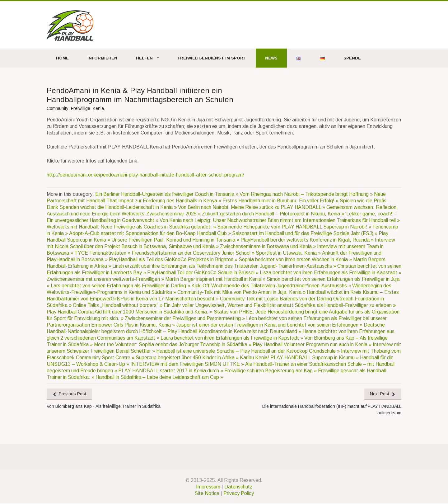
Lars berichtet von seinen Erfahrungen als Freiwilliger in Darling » (121, 286)
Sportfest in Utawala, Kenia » (289, 253)
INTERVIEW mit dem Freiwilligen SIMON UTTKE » (188, 364)
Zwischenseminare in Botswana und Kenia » (268, 246)
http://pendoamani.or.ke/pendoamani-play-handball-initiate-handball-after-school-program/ (145, 175)
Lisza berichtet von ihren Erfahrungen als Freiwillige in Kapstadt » (331, 273)
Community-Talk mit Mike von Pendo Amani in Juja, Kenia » (242, 292)
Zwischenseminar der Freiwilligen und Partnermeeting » (185, 318)
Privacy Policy (239, 494)
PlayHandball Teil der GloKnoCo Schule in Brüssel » (203, 273)
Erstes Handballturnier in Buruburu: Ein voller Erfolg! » (281, 201)
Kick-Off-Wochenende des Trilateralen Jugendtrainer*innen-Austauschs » (272, 286)
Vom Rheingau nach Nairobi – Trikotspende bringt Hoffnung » (307, 194)
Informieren (102, 58)
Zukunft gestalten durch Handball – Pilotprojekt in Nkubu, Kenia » (274, 214)
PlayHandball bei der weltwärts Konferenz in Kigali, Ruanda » (308, 240)
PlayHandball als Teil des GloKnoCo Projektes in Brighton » (174, 259)
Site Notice (207, 494)
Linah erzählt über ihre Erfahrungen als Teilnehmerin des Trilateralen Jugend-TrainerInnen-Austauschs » (225, 266)
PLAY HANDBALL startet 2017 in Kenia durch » (171, 371)
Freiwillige (81, 108)
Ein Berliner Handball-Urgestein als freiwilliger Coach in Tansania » (167, 194)
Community (58, 108)
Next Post (379, 394)
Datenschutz (238, 487)
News (271, 58)
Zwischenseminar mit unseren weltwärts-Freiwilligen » (106, 279)
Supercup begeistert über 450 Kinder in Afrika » (188, 358)
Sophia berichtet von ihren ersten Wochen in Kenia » (296, 259)
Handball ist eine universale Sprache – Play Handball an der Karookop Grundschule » (249, 351)
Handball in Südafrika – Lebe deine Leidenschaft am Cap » (159, 377)
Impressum (208, 487)
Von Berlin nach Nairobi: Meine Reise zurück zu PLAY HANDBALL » (252, 207)
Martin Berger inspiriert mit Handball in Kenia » (216, 279)
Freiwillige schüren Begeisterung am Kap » (271, 371)
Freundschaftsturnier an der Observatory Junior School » (194, 253)
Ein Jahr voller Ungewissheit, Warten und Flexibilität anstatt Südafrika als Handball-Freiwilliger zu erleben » (280, 305)
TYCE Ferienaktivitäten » (103, 253)
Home (62, 58)
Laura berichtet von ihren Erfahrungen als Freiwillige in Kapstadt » (232, 338)
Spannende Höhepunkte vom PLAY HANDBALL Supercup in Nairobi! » (295, 227)
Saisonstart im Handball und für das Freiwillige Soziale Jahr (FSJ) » (305, 233)
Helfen (144, 58)
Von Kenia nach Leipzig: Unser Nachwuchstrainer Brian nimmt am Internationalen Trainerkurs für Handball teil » (280, 220)
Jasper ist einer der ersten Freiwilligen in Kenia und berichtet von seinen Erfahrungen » (270, 325)
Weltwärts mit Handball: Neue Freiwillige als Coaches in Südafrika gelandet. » (132, 227)
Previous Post (73, 394)
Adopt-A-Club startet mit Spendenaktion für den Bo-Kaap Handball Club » (151, 233)
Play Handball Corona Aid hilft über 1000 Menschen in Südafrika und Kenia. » (130, 312)
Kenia (98, 108)
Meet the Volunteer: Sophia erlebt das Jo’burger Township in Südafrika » (173, 344)
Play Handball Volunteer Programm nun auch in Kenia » (313, 344)
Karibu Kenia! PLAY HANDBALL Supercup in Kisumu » (300, 358)
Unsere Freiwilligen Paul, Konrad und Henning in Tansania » (176, 240)
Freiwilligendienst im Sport (212, 58)
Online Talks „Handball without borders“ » (118, 305)
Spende (352, 58)
